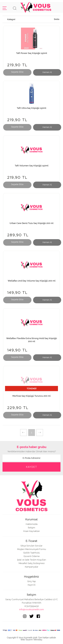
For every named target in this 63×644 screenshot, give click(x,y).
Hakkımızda (32, 524)
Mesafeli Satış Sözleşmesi (32, 563)
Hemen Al (47, 72)
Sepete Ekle (17, 72)
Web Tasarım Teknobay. (32, 640)
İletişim (32, 528)
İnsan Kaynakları (32, 531)
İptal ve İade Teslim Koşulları (32, 560)
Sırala (57, 19)
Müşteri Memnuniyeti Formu (32, 549)
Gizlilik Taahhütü (32, 553)
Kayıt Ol (32, 585)
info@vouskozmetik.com (32, 609)
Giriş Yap (32, 581)
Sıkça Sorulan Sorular (32, 546)
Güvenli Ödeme (32, 556)
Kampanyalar (32, 567)
